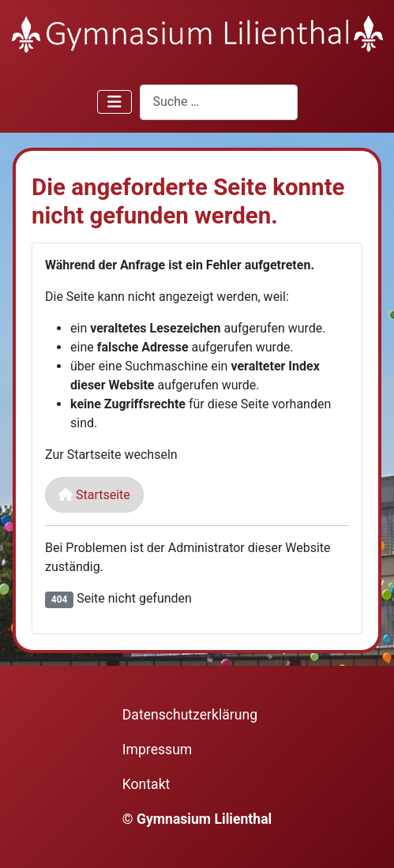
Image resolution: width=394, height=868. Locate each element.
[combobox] (219, 102)
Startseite (94, 495)
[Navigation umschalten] (114, 102)
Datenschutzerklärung (190, 715)
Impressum (158, 750)
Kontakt (146, 784)
